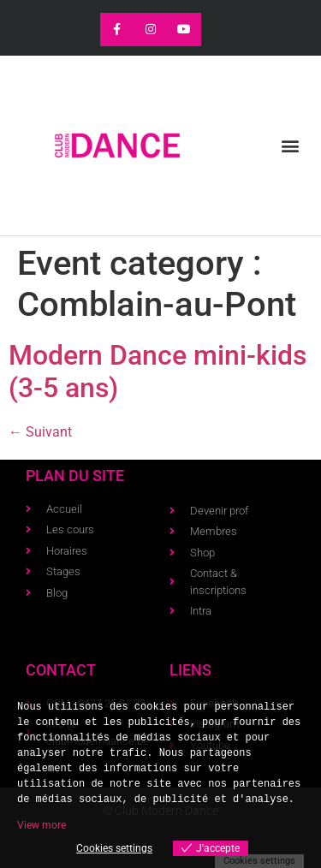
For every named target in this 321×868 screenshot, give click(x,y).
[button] (290, 146)
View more (42, 825)
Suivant (40, 432)
